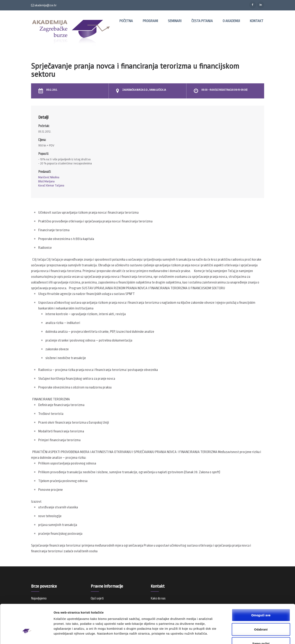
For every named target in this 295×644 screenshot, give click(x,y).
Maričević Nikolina (49, 177)
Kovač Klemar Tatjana (51, 186)
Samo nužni (261, 617)
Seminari (175, 21)
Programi (150, 21)
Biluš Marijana (46, 181)
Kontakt (257, 21)
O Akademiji (231, 21)
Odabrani (261, 603)
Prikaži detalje (212, 636)
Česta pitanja (202, 21)
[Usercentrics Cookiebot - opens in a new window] (26, 636)
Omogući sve (261, 588)
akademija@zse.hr (44, 5)
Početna (126, 21)
